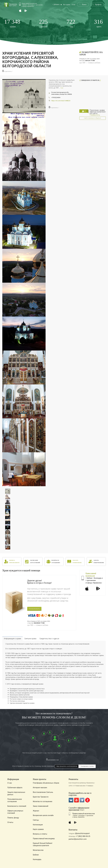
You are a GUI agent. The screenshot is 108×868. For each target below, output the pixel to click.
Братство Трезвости (41, 797)
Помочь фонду (13, 818)
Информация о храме (12, 639)
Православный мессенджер (44, 839)
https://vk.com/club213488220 (61, 101)
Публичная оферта (15, 788)
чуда (71, 23)
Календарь (37, 859)
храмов (12, 23)
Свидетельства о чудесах (49, 639)
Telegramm (82, 800)
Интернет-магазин (40, 788)
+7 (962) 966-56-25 (83, 836)
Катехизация (38, 825)
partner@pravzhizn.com (78, 839)
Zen (87, 800)
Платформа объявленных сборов (46, 783)
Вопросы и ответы (40, 834)
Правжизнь (95, 115)
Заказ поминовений (41, 806)
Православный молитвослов (84, 814)
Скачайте (73, 808)
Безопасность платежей (17, 806)
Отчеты (10, 822)
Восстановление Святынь (43, 792)
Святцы (36, 820)
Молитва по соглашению (43, 801)
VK (71, 800)
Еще (62, 88)
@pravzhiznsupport (82, 833)
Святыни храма (30, 639)
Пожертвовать (34, 609)
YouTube (77, 800)
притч (98, 23)
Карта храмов (38, 829)
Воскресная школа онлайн (43, 815)
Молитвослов (38, 850)
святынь (43, 23)
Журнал (36, 811)
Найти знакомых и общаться (92, 118)
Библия (36, 855)
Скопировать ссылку (87, 766)
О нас (74, 5)
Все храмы (67, 5)
